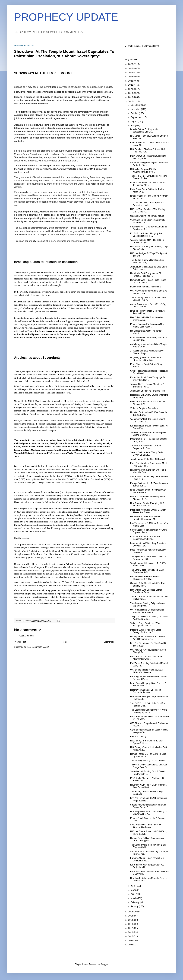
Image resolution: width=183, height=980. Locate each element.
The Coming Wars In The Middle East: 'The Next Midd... (148, 846)
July (133, 126)
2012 (131, 928)
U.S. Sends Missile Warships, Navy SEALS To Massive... (147, 671)
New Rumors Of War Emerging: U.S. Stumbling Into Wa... (147, 504)
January (135, 906)
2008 (131, 945)
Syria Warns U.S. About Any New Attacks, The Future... (146, 826)
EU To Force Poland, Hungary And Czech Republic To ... (146, 235)
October (135, 113)
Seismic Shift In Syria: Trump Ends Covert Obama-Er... (146, 454)
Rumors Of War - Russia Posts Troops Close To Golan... (148, 281)
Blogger (104, 964)
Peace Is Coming (138, 736)
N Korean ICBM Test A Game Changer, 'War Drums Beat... (148, 786)
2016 (131, 912)
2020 (131, 89)
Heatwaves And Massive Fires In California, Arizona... (146, 691)
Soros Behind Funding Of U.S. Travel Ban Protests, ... (148, 773)
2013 (131, 924)
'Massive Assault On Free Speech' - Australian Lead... (147, 204)
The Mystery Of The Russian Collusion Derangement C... (148, 558)
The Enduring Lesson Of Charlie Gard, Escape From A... (148, 299)
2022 (131, 81)
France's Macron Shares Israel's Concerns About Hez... (145, 538)
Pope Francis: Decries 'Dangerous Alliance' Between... (146, 658)
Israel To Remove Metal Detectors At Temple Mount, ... (147, 312)
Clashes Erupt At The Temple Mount (147, 216)
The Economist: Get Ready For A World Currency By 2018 (149, 711)
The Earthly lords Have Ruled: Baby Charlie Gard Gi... (147, 571)
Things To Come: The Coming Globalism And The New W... (149, 618)
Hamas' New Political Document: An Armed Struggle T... (147, 839)
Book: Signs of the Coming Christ (143, 46)
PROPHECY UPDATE (66, 17)
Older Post (108, 642)
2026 (131, 64)
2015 (131, 916)
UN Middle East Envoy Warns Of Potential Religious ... (146, 275)
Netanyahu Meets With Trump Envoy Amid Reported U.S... (147, 638)
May (133, 890)
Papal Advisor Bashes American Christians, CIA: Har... (145, 578)
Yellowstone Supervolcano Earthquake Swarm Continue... (148, 434)
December (136, 105)
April (133, 894)
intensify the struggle (94, 424)
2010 (131, 936)
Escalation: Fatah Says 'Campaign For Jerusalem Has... (148, 379)
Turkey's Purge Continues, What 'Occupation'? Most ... (145, 624)
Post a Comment (26, 636)
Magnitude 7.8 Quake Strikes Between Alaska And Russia (148, 511)
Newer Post (20, 642)
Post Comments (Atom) (38, 647)
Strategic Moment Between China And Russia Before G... (148, 806)
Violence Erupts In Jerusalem (144, 408)
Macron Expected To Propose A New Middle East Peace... (147, 325)
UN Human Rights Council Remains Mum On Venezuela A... (147, 611)
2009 (131, 941)
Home (65, 642)
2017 (131, 101)
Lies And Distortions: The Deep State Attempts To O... (148, 498)
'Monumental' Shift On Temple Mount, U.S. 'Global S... (148, 420)
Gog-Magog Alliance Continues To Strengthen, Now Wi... (146, 359)
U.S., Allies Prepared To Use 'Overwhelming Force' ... (143, 170)
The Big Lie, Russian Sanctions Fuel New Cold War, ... (147, 261)
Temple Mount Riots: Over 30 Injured (147, 459)
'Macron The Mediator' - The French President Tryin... (147, 241)
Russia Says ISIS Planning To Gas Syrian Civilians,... (146, 742)
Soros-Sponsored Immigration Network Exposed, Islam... (148, 531)
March (134, 898)
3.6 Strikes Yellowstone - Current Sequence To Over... (146, 447)
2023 (131, 77)
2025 (131, 68)
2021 (131, 85)
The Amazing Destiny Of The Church (147, 761)
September (136, 117)
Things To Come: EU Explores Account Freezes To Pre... (148, 177)
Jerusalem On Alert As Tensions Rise (148, 391)
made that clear (30, 408)
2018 (131, 97)
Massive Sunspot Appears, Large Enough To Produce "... (146, 631)
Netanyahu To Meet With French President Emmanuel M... (145, 518)
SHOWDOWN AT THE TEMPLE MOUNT (43, 73)
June (133, 886)
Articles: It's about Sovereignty (37, 358)
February (135, 902)
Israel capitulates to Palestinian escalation (46, 262)
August (134, 122)
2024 (131, 73)
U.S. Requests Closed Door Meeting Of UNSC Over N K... (149, 813)
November (136, 109)
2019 (131, 93)
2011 (131, 932)
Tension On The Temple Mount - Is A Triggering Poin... (147, 385)
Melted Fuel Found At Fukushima (146, 287)
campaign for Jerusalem (30, 427)
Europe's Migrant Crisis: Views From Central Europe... (147, 859)
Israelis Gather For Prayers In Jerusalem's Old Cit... (144, 131)
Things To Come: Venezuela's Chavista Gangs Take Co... (149, 766)
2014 (131, 920)
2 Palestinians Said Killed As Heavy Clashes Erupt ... (147, 352)
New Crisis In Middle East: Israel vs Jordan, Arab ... (147, 319)
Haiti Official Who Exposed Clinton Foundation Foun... (146, 591)
